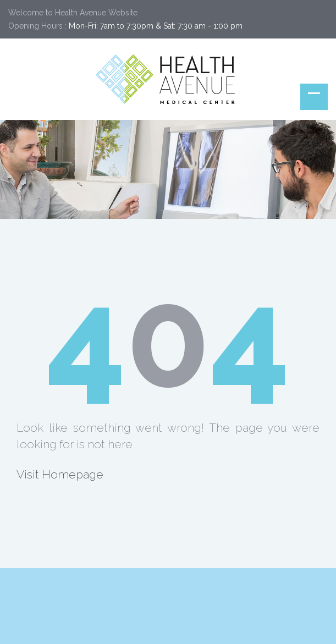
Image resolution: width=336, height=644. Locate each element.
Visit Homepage (60, 474)
